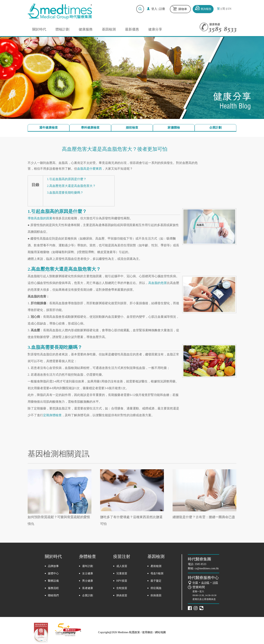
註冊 (162, 9)
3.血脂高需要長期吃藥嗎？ (65, 193)
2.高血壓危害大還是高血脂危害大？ (71, 186)
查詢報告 (206, 9)
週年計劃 (88, 566)
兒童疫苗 (122, 573)
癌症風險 (156, 588)
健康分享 (155, 29)
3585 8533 (201, 564)
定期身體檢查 (52, 415)
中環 (195, 583)
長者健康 (88, 588)
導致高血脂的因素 (40, 218)
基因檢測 (109, 29)
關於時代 (39, 29)
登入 (154, 9)
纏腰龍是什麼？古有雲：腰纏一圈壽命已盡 (204, 517)
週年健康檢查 (49, 128)
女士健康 (88, 573)
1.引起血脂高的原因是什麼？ (67, 179)
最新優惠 (132, 29)
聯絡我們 (53, 595)
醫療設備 (53, 581)
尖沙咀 (205, 583)
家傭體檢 (174, 128)
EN (229, 9)
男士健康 (88, 581)
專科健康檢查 (90, 128)
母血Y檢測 (157, 573)
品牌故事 (53, 566)
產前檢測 (156, 566)
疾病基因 (156, 595)
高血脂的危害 (158, 283)
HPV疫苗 (122, 581)
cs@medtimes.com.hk (207, 568)
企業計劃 (215, 128)
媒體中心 (53, 573)
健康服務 (86, 29)
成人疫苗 (122, 566)
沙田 (215, 583)
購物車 (183, 9)
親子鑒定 (156, 581)
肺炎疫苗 (122, 595)
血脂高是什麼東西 (89, 169)
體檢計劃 (62, 29)
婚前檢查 (132, 128)
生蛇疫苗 (122, 588)
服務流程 (53, 588)
